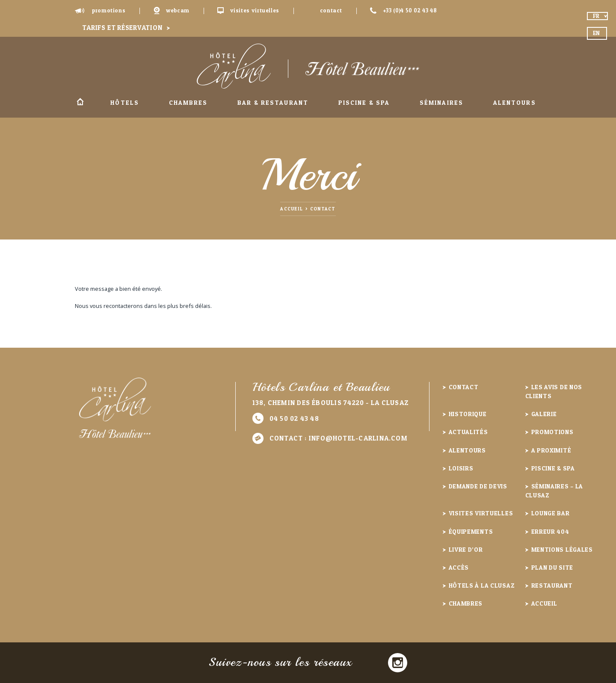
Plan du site (552, 567)
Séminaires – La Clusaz (554, 491)
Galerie (544, 414)
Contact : (339, 438)
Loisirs (461, 468)
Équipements (471, 531)
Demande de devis (478, 486)
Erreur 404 (550, 531)
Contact (331, 10)
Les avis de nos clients (554, 391)
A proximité (551, 450)
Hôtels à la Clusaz (482, 585)
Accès (459, 567)
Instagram (398, 663)
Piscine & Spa (364, 102)
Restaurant (552, 585)
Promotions (109, 10)
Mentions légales (562, 549)
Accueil (80, 103)
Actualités (468, 432)
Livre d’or (466, 549)
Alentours (515, 102)
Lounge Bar (551, 513)
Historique (468, 414)
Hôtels (125, 102)
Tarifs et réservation (122, 28)
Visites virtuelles (255, 10)
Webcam (178, 10)
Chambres (188, 102)
